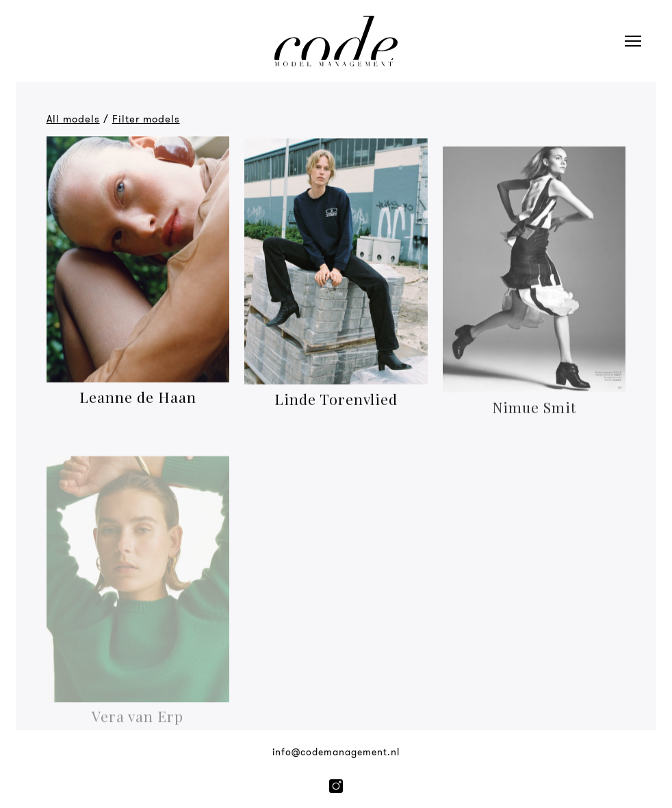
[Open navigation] (633, 41)
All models (73, 120)
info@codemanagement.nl (336, 752)
